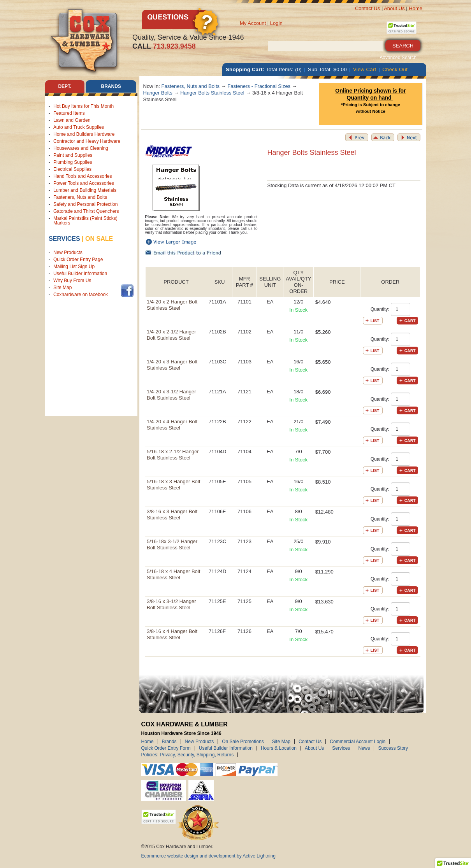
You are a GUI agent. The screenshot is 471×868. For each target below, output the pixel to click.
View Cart (365, 69)
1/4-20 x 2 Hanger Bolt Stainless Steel (172, 305)
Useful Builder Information (80, 274)
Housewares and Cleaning (81, 148)
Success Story (393, 748)
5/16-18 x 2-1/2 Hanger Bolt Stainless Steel (173, 455)
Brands (169, 742)
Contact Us (367, 8)
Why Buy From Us (72, 281)
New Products (68, 253)
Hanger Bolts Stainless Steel (212, 93)
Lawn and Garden (72, 120)
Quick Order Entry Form (166, 748)
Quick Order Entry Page (78, 260)
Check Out (395, 69)
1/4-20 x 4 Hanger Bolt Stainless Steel (172, 425)
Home (416, 8)
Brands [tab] (111, 86)
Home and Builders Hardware (84, 134)
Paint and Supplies (73, 155)
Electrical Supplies (72, 169)
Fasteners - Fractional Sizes (259, 86)
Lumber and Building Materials (85, 190)
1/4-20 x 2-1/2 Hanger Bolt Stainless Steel (171, 335)
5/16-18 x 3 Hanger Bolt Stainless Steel (173, 485)
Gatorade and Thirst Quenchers (86, 211)
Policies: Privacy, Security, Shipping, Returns (188, 755)
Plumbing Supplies (73, 162)
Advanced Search (398, 58)
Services (64, 239)
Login (276, 23)
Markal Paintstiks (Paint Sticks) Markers (85, 221)
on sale (99, 239)
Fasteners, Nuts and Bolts (80, 197)
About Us (394, 8)
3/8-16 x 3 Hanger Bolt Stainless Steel (172, 515)
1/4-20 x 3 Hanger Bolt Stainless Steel (172, 365)
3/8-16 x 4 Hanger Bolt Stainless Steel (172, 634)
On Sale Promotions (243, 742)
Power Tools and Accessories (84, 183)
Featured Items (69, 113)
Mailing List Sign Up (74, 267)
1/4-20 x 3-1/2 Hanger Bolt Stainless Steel (171, 395)
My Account (253, 23)
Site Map (62, 288)
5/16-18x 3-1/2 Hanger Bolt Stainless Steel (172, 544)
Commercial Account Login (358, 742)
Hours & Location (279, 748)
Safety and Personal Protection (85, 204)
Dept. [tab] (65, 86)
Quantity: (380, 309)
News (364, 748)
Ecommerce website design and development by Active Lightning (209, 856)
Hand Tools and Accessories (83, 176)
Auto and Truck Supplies (79, 127)
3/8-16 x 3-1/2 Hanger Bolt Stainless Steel (171, 604)
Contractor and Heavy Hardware (87, 141)
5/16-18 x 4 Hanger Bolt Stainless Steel (173, 574)
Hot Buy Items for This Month (83, 106)
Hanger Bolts (158, 93)
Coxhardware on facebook (82, 295)
